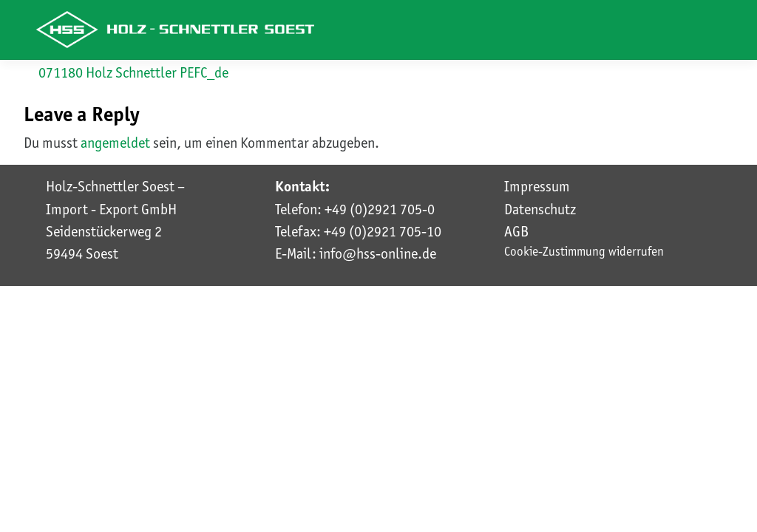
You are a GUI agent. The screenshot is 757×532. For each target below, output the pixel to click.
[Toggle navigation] (702, 30)
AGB (516, 231)
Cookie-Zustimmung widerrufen (584, 251)
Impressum (537, 186)
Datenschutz (540, 209)
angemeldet (115, 143)
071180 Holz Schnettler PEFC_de (133, 72)
